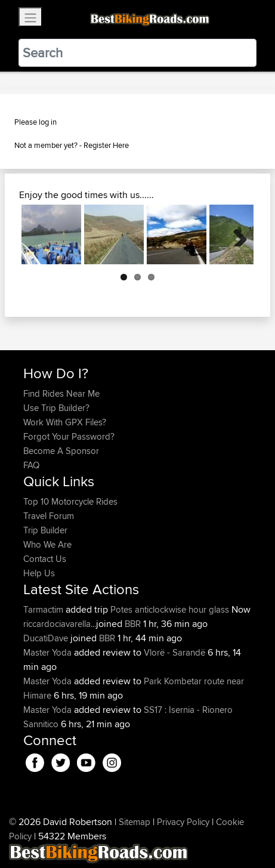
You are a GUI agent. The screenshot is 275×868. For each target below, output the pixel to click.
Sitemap (135, 822)
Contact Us (45, 559)
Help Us (39, 573)
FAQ (31, 465)
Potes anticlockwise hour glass (170, 609)
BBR (133, 624)
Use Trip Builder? (56, 408)
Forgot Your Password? (69, 436)
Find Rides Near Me (61, 393)
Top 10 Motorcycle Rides (70, 501)
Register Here (106, 145)
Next (236, 234)
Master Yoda (49, 652)
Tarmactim (44, 609)
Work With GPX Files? (65, 422)
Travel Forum (49, 516)
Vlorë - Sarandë (174, 652)
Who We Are (47, 544)
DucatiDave (47, 638)
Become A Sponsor (61, 451)
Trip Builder (45, 530)
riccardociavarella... (60, 624)
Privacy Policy (183, 822)
